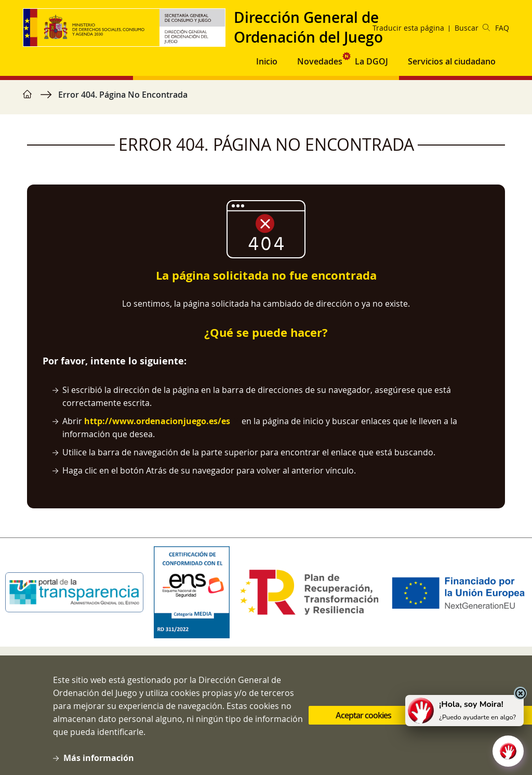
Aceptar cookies (363, 722)
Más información (99, 765)
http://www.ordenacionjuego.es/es (157, 421)
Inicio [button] (267, 61)
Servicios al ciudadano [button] (452, 61)
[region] (266, 100)
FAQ (502, 28)
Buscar (472, 28)
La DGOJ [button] (371, 61)
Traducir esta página (408, 28)
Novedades (320, 61)
